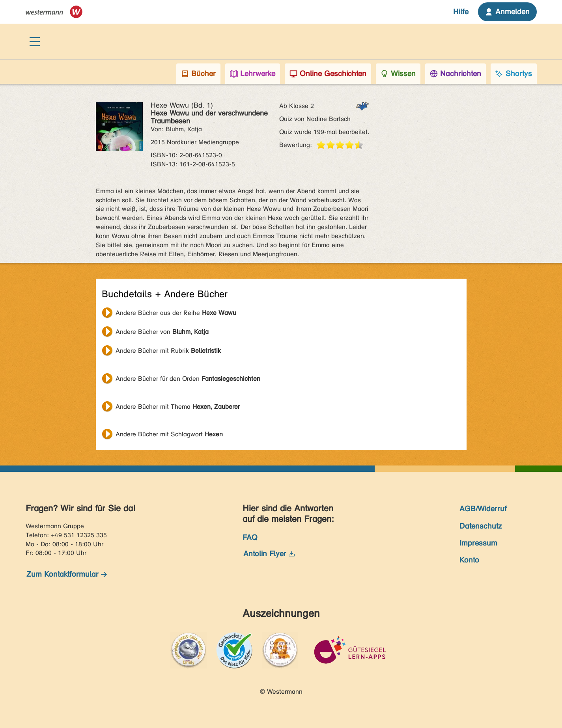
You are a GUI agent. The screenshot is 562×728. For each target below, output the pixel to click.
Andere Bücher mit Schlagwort (169, 434)
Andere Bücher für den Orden (188, 379)
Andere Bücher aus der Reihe (176, 313)
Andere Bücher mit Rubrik (168, 351)
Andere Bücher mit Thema (178, 407)
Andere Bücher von (162, 332)
